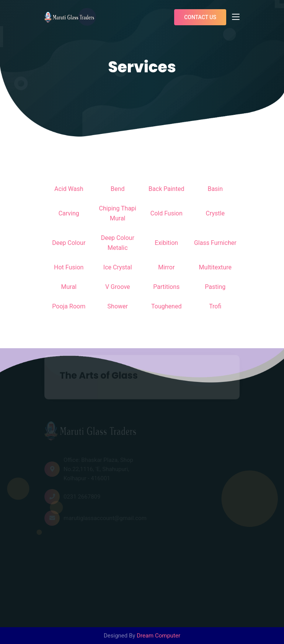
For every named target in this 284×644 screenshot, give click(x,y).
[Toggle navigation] (236, 17)
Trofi (215, 306)
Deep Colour (69, 243)
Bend (118, 189)
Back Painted (166, 189)
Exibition (166, 243)
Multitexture (215, 267)
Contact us (200, 17)
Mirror (166, 267)
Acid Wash (69, 189)
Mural (69, 287)
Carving (69, 213)
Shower (118, 306)
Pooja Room (69, 306)
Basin (215, 189)
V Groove (118, 287)
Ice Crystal (118, 267)
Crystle (215, 213)
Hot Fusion (69, 267)
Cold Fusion (166, 213)
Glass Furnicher (215, 243)
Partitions (166, 287)
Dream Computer (158, 636)
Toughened (166, 306)
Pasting (215, 287)
